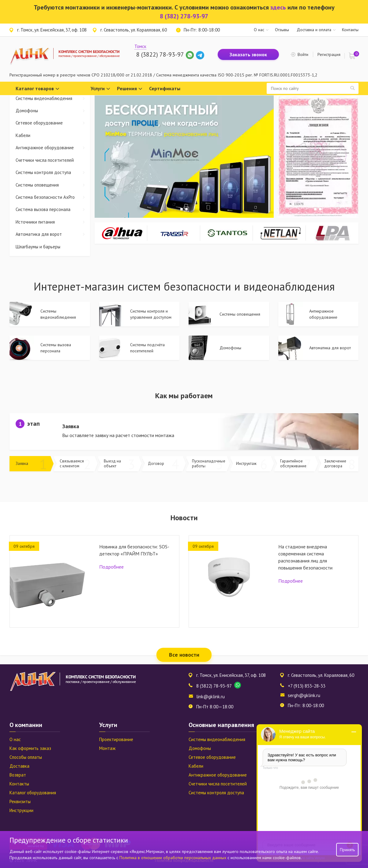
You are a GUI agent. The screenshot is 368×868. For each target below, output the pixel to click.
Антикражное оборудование (53, 148)
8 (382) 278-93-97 (184, 16)
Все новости (184, 655)
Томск (140, 46)
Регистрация (329, 54)
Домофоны (53, 111)
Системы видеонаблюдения (53, 98)
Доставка (19, 766)
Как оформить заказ (30, 748)
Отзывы (282, 30)
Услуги (100, 89)
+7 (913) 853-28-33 (307, 686)
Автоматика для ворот (53, 234)
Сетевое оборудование (53, 123)
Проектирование (116, 739)
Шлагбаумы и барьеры (38, 247)
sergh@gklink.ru (304, 695)
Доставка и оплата (314, 30)
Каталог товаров (38, 89)
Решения (130, 89)
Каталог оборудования (33, 793)
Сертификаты (165, 88)
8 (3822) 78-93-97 (160, 54)
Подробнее (111, 567)
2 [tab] (186, 209)
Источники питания (53, 222)
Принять (347, 850)
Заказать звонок (248, 54)
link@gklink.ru (210, 697)
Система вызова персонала (53, 209)
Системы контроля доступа (53, 172)
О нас (259, 30)
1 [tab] (182, 209)
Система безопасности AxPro (53, 197)
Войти (303, 54)
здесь (278, 7)
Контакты (350, 30)
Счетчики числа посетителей (45, 160)
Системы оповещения (53, 185)
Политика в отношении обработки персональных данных (173, 858)
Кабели (23, 135)
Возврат (18, 775)
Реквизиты (20, 801)
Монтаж (107, 748)
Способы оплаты (26, 757)
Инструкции (21, 810)
